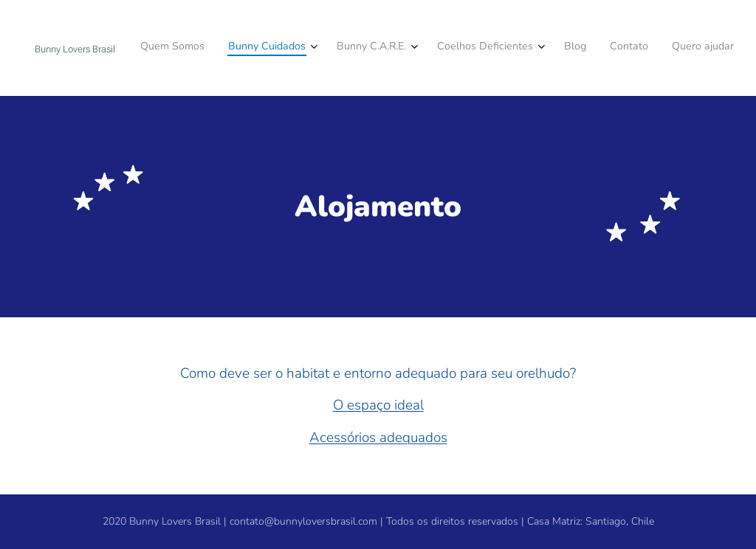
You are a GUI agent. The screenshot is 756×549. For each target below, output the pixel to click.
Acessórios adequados (378, 438)
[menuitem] (570, 48)
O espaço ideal (378, 405)
